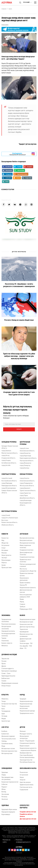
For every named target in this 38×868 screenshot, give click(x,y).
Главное (22, 604)
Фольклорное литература (24, 737)
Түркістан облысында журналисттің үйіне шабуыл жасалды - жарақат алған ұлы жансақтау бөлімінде (19, 356)
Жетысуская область (27, 486)
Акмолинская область (27, 451)
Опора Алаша (6, 686)
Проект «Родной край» (27, 741)
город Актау (6, 456)
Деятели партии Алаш (27, 627)
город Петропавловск (9, 488)
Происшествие (7, 568)
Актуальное (5, 545)
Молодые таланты (26, 734)
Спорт (4, 548)
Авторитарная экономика (6, 628)
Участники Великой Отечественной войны (27, 756)
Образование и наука (28, 768)
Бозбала (4, 731)
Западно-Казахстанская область (10, 447)
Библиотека (6, 679)
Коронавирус (6, 815)
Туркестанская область (28, 491)
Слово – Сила (6, 674)
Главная (4, 9)
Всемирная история (26, 622)
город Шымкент (25, 488)
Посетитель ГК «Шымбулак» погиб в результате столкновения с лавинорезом (19, 285)
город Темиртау (25, 466)
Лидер (4, 775)
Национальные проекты (28, 588)
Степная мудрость (8, 669)
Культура (5, 695)
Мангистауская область (10, 453)
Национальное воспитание (25, 707)
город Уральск (6, 451)
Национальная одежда (27, 711)
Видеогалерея (25, 746)
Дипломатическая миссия (26, 591)
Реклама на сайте (6, 841)
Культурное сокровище (9, 671)
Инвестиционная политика (25, 547)
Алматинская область (27, 481)
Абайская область (8, 525)
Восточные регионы (9, 511)
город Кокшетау (25, 453)
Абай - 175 (23, 648)
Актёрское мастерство (9, 704)
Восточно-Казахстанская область (9, 521)
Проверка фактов (26, 753)
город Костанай (7, 478)
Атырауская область (8, 458)
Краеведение (24, 632)
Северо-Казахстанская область (9, 492)
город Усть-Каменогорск (10, 518)
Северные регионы (9, 474)
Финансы (5, 646)
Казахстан (5, 538)
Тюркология (24, 629)
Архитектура (6, 721)
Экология (5, 799)
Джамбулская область (27, 498)
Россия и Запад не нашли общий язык (19, 320)
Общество (5, 543)
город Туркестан (25, 493)
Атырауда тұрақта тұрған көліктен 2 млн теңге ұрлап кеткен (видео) (19, 394)
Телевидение (6, 711)
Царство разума (25, 782)
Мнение (4, 553)
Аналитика (5, 641)
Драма (4, 666)
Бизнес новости (7, 643)
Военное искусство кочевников (26, 635)
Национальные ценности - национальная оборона (28, 749)
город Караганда (25, 456)
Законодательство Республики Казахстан (27, 761)
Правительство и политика (25, 561)
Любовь (4, 741)
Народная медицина (8, 812)
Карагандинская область (28, 458)
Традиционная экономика (6, 621)
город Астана (24, 448)
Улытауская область (27, 461)
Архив (3, 565)
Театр (3, 706)
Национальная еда (26, 704)
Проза (4, 664)
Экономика (6, 615)
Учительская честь (26, 787)
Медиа (4, 719)
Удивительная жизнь (27, 785)
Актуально (24, 534)
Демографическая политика (26, 554)
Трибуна (22, 607)
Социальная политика (27, 557)
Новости (5, 534)
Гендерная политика (27, 550)
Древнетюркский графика (25, 640)
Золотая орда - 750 (26, 644)
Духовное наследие (9, 655)
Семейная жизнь (7, 744)
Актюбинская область (9, 463)
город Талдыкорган (26, 483)
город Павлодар (7, 483)
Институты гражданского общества (28, 570)
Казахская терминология (10, 782)
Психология (24, 773)
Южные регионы (26, 474)
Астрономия (24, 775)
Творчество (5, 659)
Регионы (4, 797)
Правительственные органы (27, 575)
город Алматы (24, 478)
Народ (22, 602)
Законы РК (23, 585)
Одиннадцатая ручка (8, 676)
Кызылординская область (25, 504)
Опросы (4, 563)
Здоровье (5, 773)
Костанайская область (9, 481)
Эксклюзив (5, 794)
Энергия (22, 780)
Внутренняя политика (27, 538)
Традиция (23, 699)
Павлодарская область (9, 486)
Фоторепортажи (7, 754)
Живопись (5, 699)
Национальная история (27, 620)
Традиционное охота (27, 713)
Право (22, 599)
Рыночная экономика (9, 624)
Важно (22, 615)
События (4, 785)
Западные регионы (9, 442)
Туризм (4, 638)
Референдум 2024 (26, 609)
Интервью (5, 550)
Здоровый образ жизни (9, 810)
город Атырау (6, 461)
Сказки (4, 681)
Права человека (25, 583)
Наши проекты (6, 555)
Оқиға (10, 9)
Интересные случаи (8, 749)
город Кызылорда (26, 501)
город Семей (6, 515)
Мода (3, 746)
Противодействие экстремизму (7, 779)
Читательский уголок (9, 739)
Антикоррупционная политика (8, 635)
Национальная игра (26, 701)
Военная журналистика (9, 751)
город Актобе (6, 465)
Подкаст (4, 787)
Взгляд (4, 792)
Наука (22, 777)
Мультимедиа (6, 560)
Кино (3, 709)
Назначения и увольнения (24, 579)
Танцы (4, 701)
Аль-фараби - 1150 (26, 646)
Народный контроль (8, 631)
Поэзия (4, 661)
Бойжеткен (5, 734)
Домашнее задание (8, 736)
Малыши (23, 731)
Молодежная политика (27, 543)
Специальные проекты (27, 743)
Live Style (5, 727)
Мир (3, 541)
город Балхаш (24, 468)
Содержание (24, 790)
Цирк (3, 714)
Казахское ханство (26, 624)
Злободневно (7, 768)
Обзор (4, 789)
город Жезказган (25, 463)
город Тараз (24, 496)
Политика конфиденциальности (23, 841)
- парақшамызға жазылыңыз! (17, 154)
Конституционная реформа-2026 (26, 596)
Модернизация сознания (10, 683)
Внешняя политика (26, 541)
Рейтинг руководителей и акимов (28, 565)
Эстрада (4, 716)
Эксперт (4, 558)
